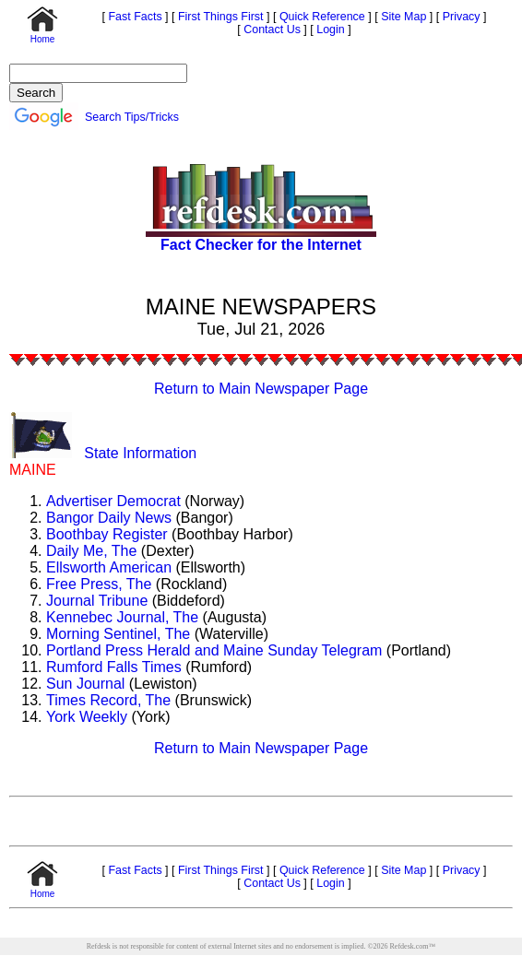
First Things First (219, 17)
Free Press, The (99, 584)
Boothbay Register (107, 534)
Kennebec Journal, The (122, 617)
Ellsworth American (109, 567)
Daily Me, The (91, 551)
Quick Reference (320, 17)
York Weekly (87, 717)
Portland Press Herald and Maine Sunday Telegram (214, 650)
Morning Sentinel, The (118, 634)
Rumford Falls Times (114, 667)
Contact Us (271, 30)
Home (42, 35)
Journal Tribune (97, 601)
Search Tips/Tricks (132, 117)
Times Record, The (108, 700)
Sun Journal (85, 684)
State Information (140, 453)
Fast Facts (134, 17)
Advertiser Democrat (113, 501)
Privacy (459, 17)
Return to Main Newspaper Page (261, 389)
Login (331, 30)
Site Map (403, 17)
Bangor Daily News (109, 518)
